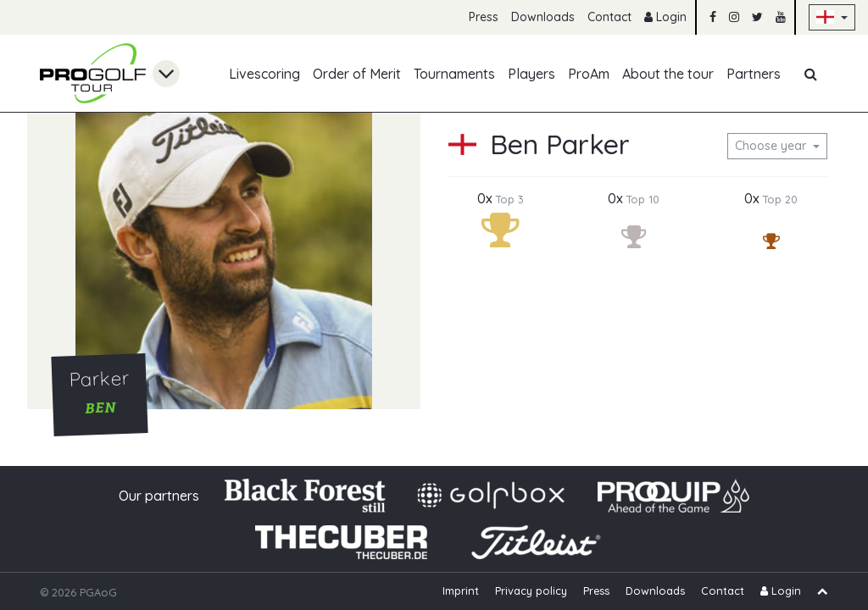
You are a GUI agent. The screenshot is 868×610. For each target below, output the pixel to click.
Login (665, 17)
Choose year (772, 146)
